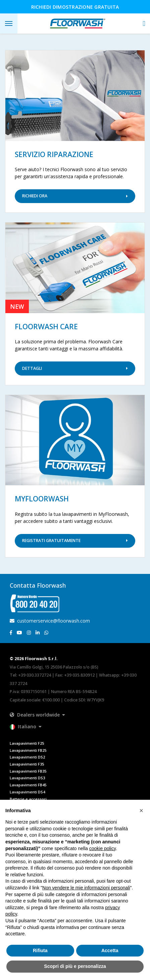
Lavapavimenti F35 (27, 764)
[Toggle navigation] (9, 23)
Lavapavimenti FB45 (28, 785)
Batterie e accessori (28, 799)
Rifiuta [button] (40, 950)
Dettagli (75, 368)
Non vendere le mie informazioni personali (86, 888)
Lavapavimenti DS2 (27, 757)
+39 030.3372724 (35, 675)
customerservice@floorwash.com (50, 621)
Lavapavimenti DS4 (27, 792)
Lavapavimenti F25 (27, 743)
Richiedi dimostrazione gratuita (75, 7)
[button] (144, 23)
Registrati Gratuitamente (75, 541)
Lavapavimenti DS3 (27, 778)
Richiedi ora (75, 196)
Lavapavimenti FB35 (28, 771)
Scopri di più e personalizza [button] (75, 966)
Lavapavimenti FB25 (28, 750)
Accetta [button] (110, 950)
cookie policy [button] (103, 848)
